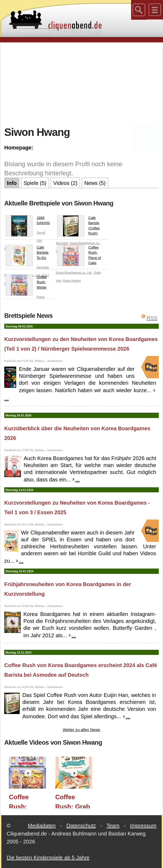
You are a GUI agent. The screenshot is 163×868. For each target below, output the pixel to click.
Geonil (41, 233)
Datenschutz (81, 826)
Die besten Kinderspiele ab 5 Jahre (48, 858)
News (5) (95, 183)
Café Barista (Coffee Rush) (78, 226)
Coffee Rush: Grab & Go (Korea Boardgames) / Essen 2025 (76, 801)
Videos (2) (65, 183)
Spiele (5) (35, 183)
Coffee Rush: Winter (26, 283)
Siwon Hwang (72, 281)
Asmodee (43, 267)
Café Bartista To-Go (27, 254)
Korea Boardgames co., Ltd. (74, 273)
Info (12, 183)
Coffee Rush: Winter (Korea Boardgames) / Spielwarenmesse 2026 (30, 801)
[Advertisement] (84, 84)
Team (113, 826)
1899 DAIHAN (28, 222)
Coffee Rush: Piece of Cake (79, 255)
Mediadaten (42, 826)
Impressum (143, 826)
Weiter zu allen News (81, 730)
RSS (152, 318)
